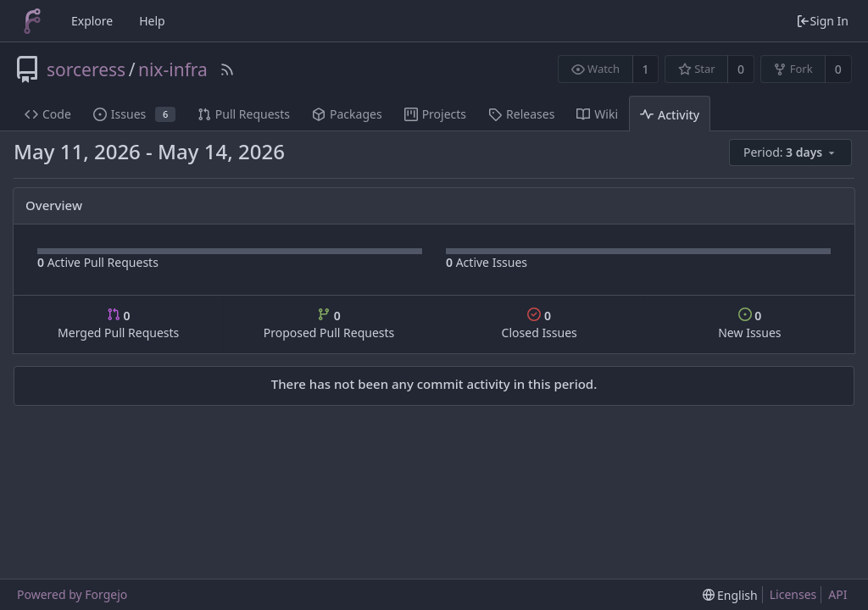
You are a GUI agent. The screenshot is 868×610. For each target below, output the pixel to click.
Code (48, 114)
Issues (134, 114)
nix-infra (173, 69)
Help (152, 21)
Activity (670, 115)
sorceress (86, 69)
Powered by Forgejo (72, 594)
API (837, 594)
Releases (521, 114)
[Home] (32, 21)
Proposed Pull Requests (329, 324)
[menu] (792, 153)
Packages (347, 114)
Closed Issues (540, 324)
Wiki (597, 114)
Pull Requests (244, 114)
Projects (435, 114)
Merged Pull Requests (118, 324)
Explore (92, 21)
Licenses (793, 594)
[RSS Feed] (227, 69)
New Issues (749, 324)
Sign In (822, 21)
